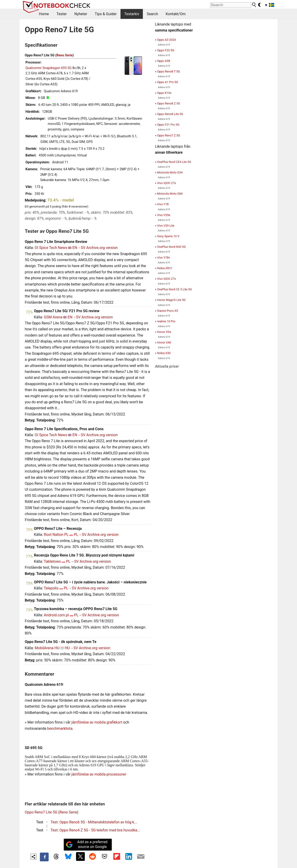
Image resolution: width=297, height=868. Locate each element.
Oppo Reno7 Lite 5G (41, 812)
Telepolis (51, 588)
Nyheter (81, 14)
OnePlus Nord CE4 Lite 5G (174, 162)
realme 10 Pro (166, 321)
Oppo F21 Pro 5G (168, 125)
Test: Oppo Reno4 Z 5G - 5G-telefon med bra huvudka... (96, 830)
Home (44, 14)
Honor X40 (164, 342)
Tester (62, 14)
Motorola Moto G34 (170, 172)
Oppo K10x (164, 93)
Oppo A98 (164, 61)
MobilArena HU (47, 648)
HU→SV (71, 648)
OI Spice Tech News (51, 248)
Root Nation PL (56, 535)
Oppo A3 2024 (166, 40)
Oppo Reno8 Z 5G (169, 103)
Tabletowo (52, 561)
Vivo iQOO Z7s (167, 183)
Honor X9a (164, 332)
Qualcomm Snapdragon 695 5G (49, 68)
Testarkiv (132, 14)
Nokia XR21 (165, 268)
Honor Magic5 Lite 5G (171, 300)
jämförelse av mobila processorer (99, 774)
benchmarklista (60, 728)
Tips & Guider (106, 14)
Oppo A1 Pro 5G (168, 82)
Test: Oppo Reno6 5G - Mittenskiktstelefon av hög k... (94, 822)
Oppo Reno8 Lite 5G (170, 114)
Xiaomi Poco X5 (168, 311)
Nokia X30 (164, 353)
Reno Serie (65, 55)
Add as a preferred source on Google (87, 844)
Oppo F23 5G (166, 50)
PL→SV (80, 535)
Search (152, 14)
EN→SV (79, 248)
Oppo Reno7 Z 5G (169, 135)
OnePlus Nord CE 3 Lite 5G (175, 289)
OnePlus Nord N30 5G (171, 247)
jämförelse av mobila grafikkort (97, 722)
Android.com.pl (56, 615)
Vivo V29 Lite (166, 226)
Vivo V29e (164, 215)
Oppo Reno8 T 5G (169, 71)
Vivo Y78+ (164, 258)
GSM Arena (53, 317)
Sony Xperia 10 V (168, 236)
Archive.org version (102, 248)
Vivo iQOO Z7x (167, 279)
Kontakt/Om (176, 14)
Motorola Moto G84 (170, 194)
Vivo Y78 (163, 204)
